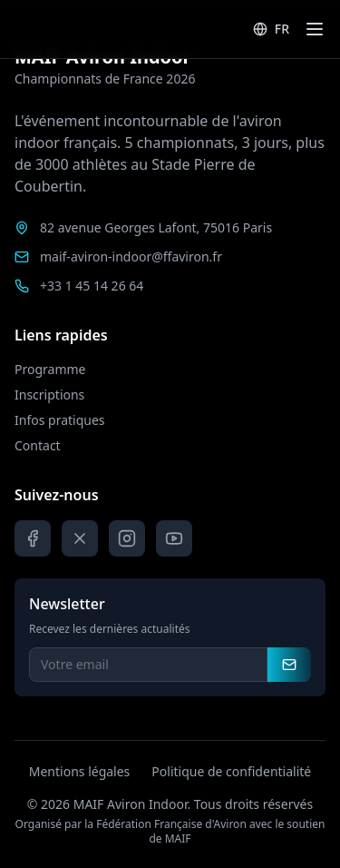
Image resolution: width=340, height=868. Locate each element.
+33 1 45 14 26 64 (92, 286)
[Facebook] (33, 538)
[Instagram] (127, 538)
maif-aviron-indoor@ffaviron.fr (131, 256)
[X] (80, 538)
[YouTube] (174, 538)
